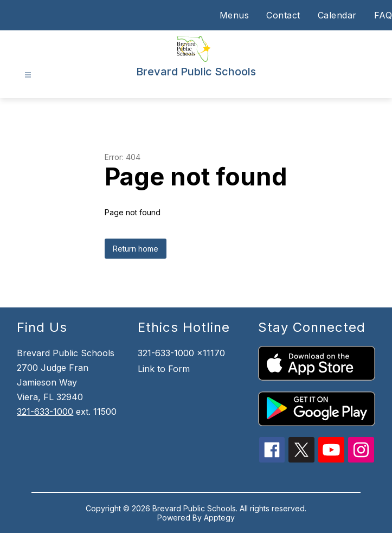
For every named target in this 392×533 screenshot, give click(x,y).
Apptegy (219, 518)
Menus (234, 15)
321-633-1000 (45, 412)
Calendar (337, 15)
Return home (136, 249)
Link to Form (164, 369)
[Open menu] (28, 75)
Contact (283, 15)
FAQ (383, 15)
